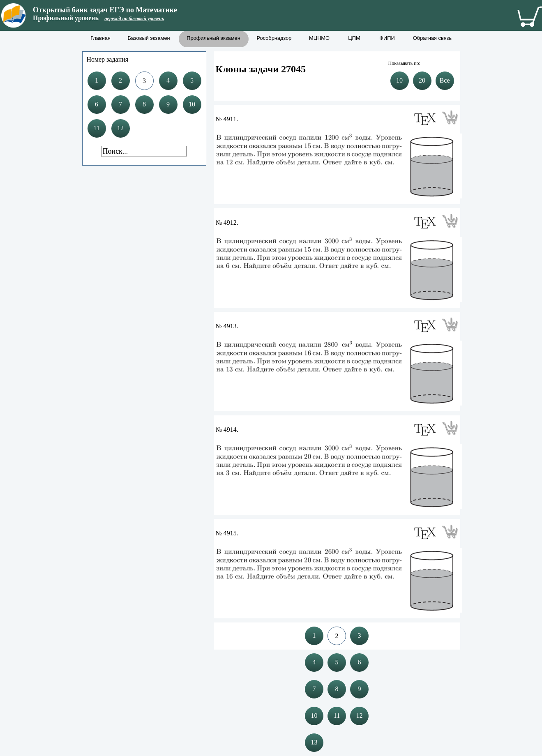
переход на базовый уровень (134, 18)
